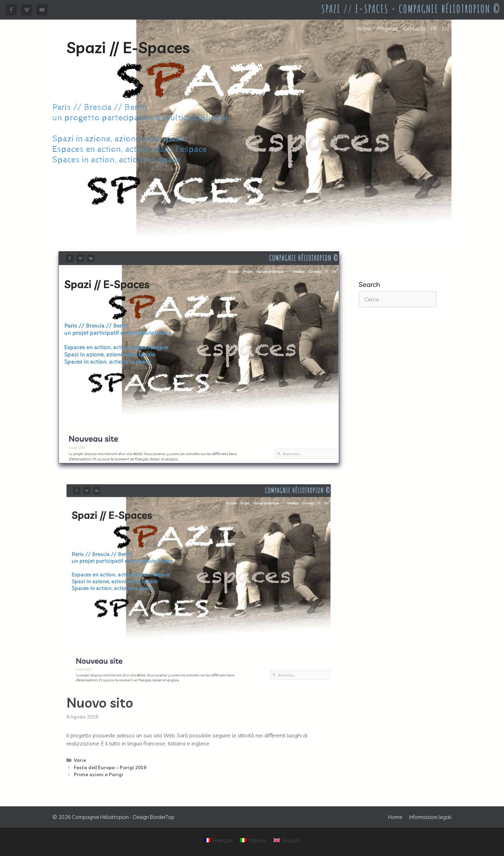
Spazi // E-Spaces (128, 47)
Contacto (414, 29)
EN (446, 29)
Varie (80, 760)
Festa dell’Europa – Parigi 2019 (110, 767)
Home (364, 29)
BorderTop (162, 817)
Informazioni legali (430, 817)
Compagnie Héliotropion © (450, 9)
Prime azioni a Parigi (99, 774)
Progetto (387, 29)
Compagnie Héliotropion (100, 817)
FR (434, 29)
